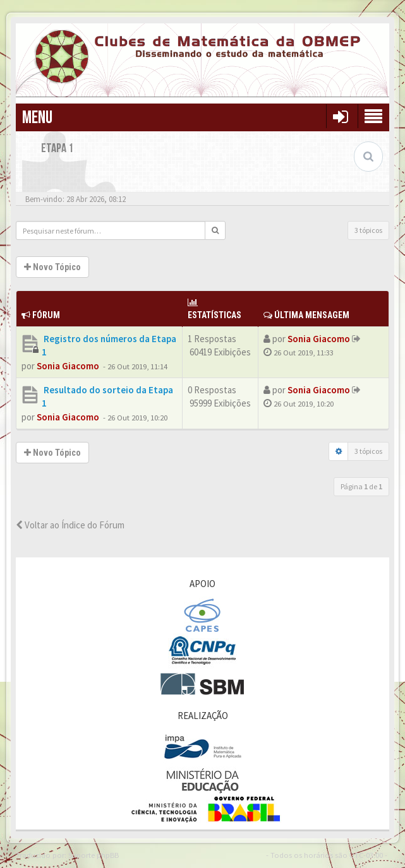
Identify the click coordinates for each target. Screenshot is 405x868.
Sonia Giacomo (68, 366)
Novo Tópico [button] (52, 267)
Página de (361, 486)
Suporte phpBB (94, 855)
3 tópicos (368, 230)
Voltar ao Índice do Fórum (70, 525)
